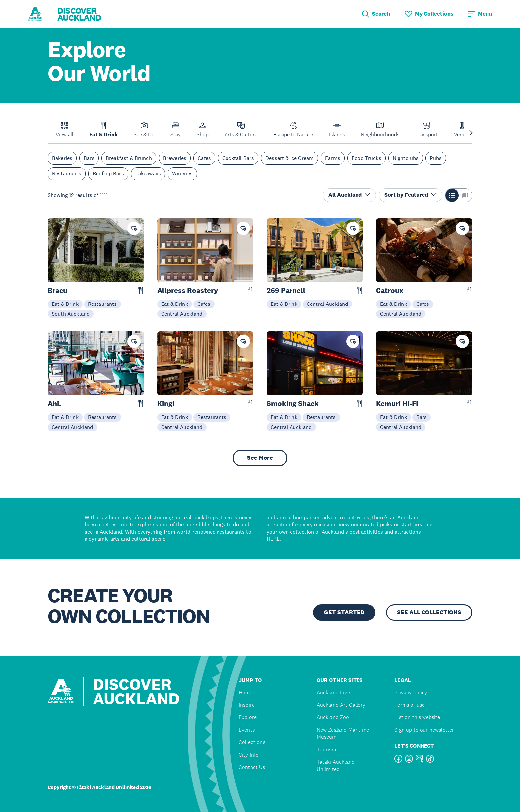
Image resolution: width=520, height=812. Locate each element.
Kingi (166, 404)
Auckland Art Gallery (341, 705)
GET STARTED (344, 612)
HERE (273, 539)
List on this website (417, 717)
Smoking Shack (293, 404)
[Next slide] (471, 133)
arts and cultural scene (138, 539)
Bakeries (62, 158)
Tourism (326, 749)
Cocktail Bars (238, 158)
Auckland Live (333, 692)
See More (260, 458)
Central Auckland (182, 314)
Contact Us (252, 767)
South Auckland (71, 314)
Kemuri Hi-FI (397, 404)
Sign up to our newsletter (424, 730)
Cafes (204, 158)
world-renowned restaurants (211, 532)
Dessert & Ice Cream (290, 158)
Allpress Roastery (188, 290)
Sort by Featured (411, 195)
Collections (252, 742)
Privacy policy (411, 692)
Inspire (247, 705)
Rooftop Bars (108, 173)
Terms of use (409, 705)
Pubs (436, 158)
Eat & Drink (65, 304)
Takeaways (148, 173)
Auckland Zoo (333, 717)
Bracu (58, 290)
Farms (333, 158)
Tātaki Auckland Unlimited (336, 765)
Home (246, 692)
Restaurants (67, 173)
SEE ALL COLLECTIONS (429, 612)
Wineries (182, 173)
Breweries (175, 158)
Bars (89, 158)
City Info (249, 755)
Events (247, 730)
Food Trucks (366, 158)
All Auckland (349, 195)
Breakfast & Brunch (129, 158)
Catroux (390, 290)
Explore (248, 717)
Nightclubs (406, 158)
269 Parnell (286, 290)
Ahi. (54, 404)
